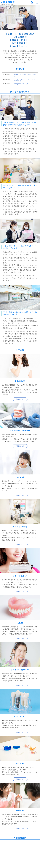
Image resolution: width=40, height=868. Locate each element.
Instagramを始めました (21, 84)
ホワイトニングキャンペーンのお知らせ (25, 75)
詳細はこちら (20, 399)
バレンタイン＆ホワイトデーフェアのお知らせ (25, 80)
